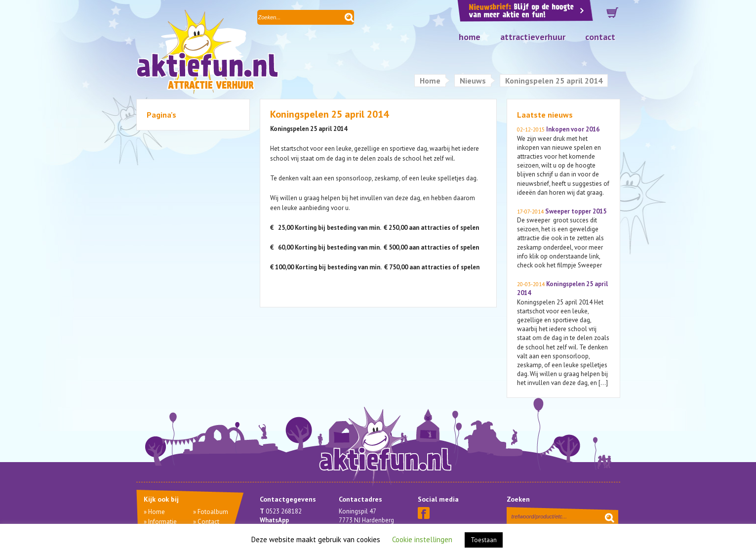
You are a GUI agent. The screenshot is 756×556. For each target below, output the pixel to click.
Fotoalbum (213, 512)
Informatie (162, 522)
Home (470, 37)
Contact (600, 37)
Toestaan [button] (484, 540)
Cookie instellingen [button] (422, 539)
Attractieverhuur (533, 37)
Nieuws (473, 81)
